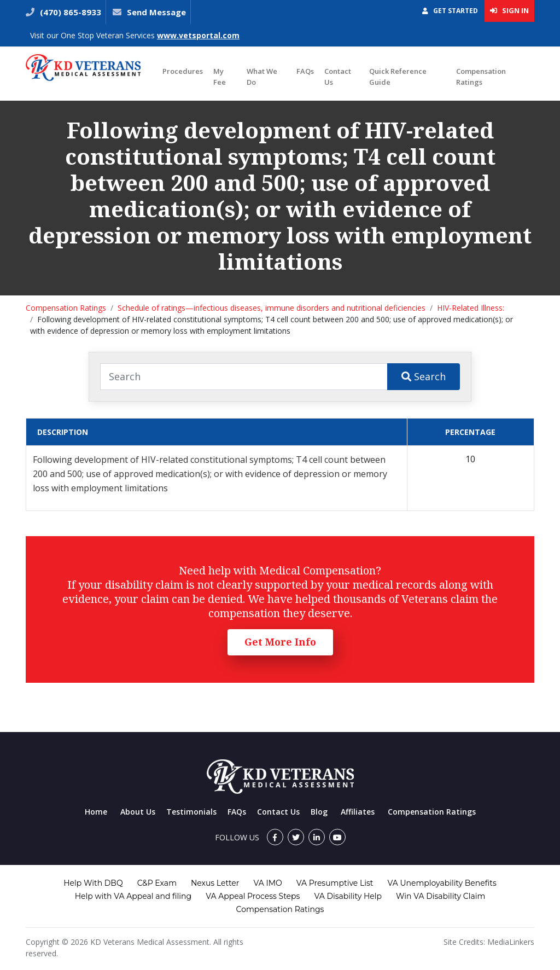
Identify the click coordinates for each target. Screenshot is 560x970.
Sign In (509, 10)
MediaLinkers (511, 942)
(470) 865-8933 (69, 12)
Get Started (450, 11)
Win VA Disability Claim (441, 896)
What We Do (262, 77)
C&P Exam (157, 883)
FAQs (305, 71)
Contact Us (338, 77)
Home (96, 812)
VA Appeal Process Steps (253, 896)
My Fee (220, 77)
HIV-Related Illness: (471, 308)
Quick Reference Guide (398, 77)
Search (424, 376)
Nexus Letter (215, 883)
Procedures (183, 71)
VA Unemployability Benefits (442, 883)
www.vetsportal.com (198, 35)
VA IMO (267, 883)
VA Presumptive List (335, 883)
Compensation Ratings (481, 77)
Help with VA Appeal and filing (133, 896)
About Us (138, 812)
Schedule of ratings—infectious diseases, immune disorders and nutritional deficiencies (272, 308)
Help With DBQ (93, 883)
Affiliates (358, 812)
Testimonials (191, 812)
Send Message (156, 12)
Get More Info (280, 642)
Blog (319, 812)
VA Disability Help (348, 896)
